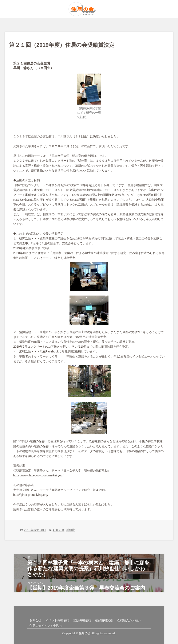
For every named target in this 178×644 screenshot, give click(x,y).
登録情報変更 (104, 620)
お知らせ (59, 530)
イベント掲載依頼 (57, 620)
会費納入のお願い (129, 620)
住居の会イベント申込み (46, 626)
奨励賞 (70, 530)
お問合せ (35, 620)
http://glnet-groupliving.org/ (31, 495)
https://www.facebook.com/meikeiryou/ (38, 475)
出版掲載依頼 (82, 620)
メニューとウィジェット (165, 15)
